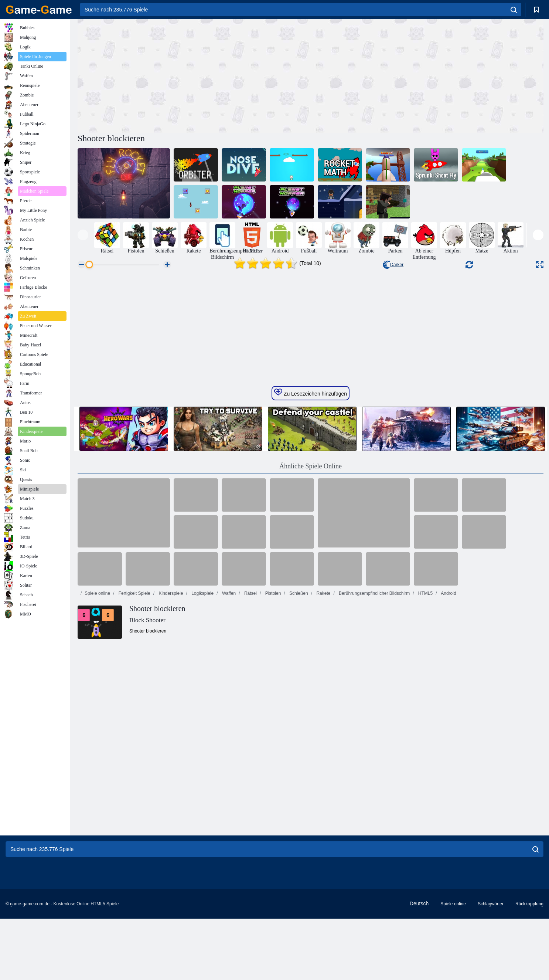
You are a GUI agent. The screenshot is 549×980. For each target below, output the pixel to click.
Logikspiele (202, 733)
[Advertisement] (194, 75)
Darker (393, 265)
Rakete (323, 733)
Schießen (298, 733)
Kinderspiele (170, 733)
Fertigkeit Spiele (134, 733)
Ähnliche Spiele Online (311, 606)
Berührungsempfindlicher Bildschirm (374, 733)
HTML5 (425, 733)
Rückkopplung (529, 965)
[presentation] (83, 235)
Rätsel (250, 733)
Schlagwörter (491, 965)
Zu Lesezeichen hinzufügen (311, 532)
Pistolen (272, 733)
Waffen (229, 733)
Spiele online (97, 733)
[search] (514, 10)
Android (448, 733)
